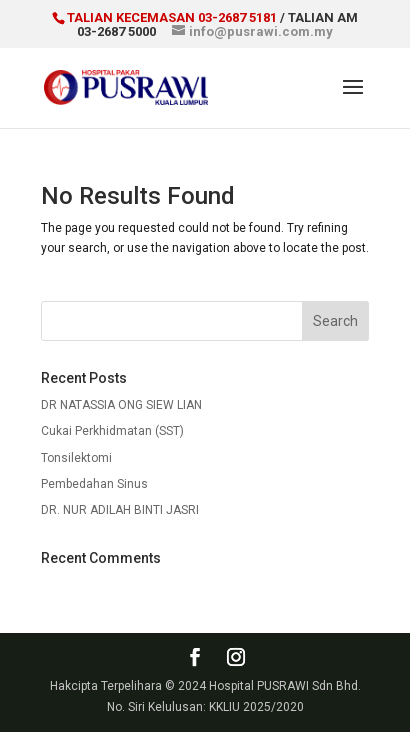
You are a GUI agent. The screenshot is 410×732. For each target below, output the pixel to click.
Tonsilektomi (76, 458)
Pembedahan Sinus (94, 484)
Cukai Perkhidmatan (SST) (112, 431)
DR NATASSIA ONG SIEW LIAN (121, 405)
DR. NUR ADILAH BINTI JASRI (120, 510)
